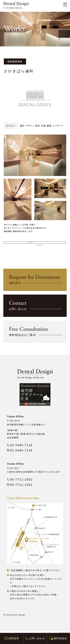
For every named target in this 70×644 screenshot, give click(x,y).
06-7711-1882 (21, 492)
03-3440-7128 (21, 458)
